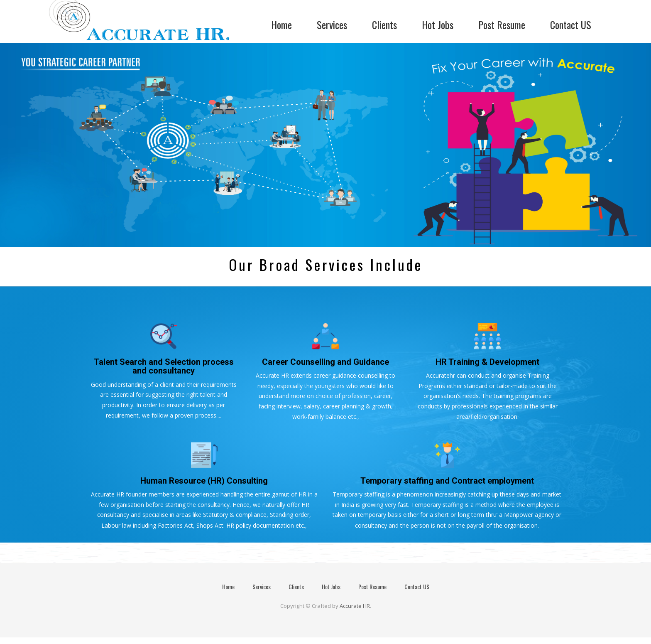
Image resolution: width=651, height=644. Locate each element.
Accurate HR (355, 606)
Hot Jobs (438, 25)
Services (332, 25)
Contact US (571, 25)
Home (281, 25)
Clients (384, 25)
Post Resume (502, 25)
